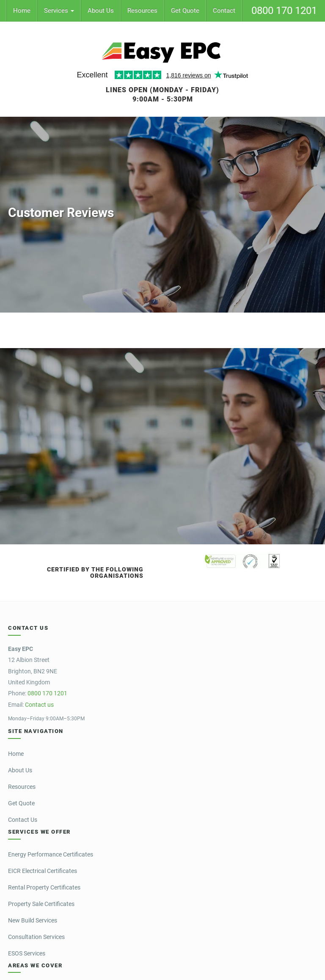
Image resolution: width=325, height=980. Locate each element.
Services (59, 11)
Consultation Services (36, 937)
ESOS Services (27, 953)
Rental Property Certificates (44, 887)
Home (22, 11)
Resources (142, 11)
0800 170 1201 (284, 11)
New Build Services (33, 920)
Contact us (39, 705)
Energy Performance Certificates (51, 854)
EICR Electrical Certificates (43, 871)
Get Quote (185, 11)
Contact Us (23, 820)
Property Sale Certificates (41, 904)
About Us (101, 11)
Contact (224, 11)
